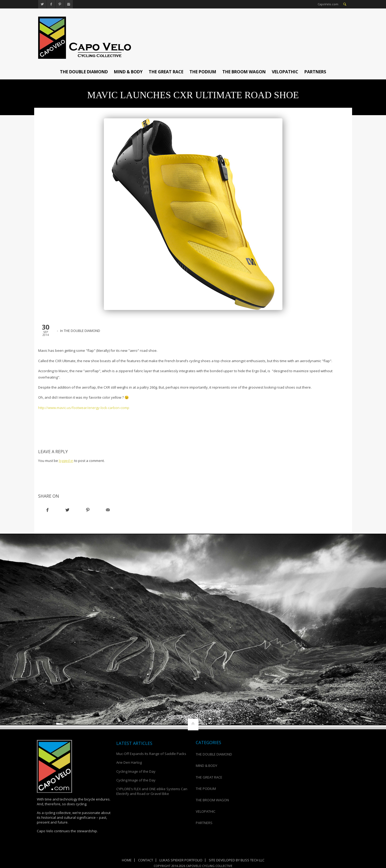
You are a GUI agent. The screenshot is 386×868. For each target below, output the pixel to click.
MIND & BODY (128, 72)
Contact (146, 860)
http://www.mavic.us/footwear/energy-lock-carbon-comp (84, 408)
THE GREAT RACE (166, 72)
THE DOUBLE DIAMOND (84, 72)
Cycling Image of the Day (136, 771)
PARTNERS (315, 72)
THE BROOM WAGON (244, 72)
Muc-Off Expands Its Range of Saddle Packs (151, 754)
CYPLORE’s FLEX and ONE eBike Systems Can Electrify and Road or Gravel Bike (152, 791)
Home (127, 860)
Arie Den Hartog (129, 762)
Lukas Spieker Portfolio (181, 860)
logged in (66, 461)
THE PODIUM (203, 72)
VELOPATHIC (285, 72)
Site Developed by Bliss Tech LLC (237, 860)
